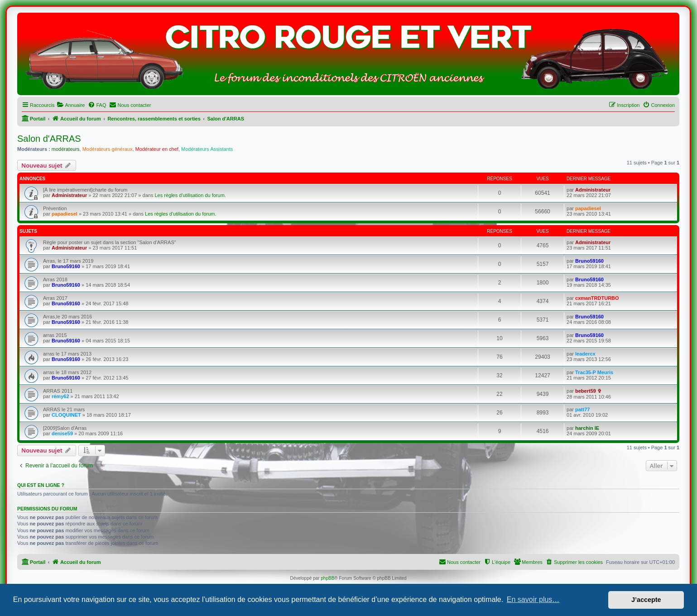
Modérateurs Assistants (207, 149)
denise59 (62, 433)
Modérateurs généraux (108, 149)
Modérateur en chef (157, 149)
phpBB (327, 578)
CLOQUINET (66, 415)
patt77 (582, 409)
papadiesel (65, 214)
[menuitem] (71, 105)
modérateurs (66, 149)
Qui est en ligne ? (41, 485)
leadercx (585, 354)
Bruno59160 (66, 266)
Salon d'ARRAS (49, 139)
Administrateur (69, 195)
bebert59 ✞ (588, 391)
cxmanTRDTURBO (597, 298)
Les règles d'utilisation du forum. (190, 195)
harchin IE (587, 428)
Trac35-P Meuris (594, 372)
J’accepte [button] (646, 600)
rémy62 (60, 396)
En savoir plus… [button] (533, 599)
